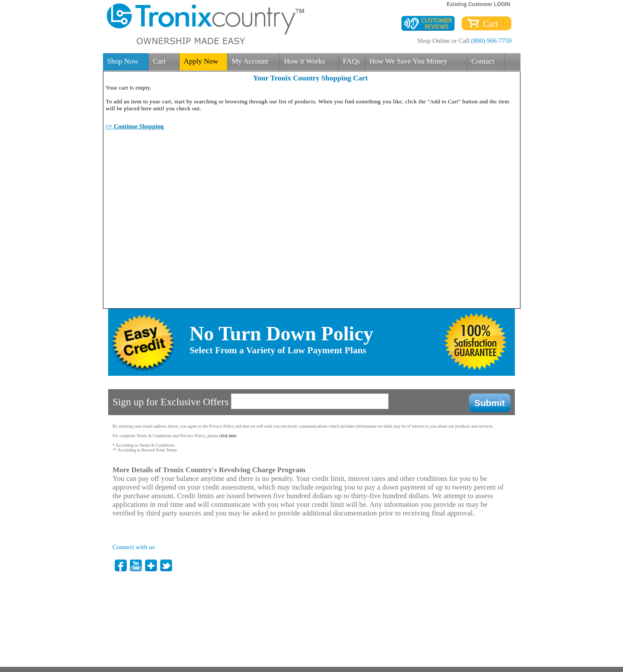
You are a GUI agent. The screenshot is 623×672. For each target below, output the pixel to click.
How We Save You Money (408, 61)
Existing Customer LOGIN (478, 4)
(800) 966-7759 (491, 41)
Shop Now (123, 61)
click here (228, 436)
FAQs (352, 61)
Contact (483, 61)
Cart (488, 24)
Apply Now (201, 61)
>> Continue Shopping (135, 126)
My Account (250, 61)
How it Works (305, 61)
